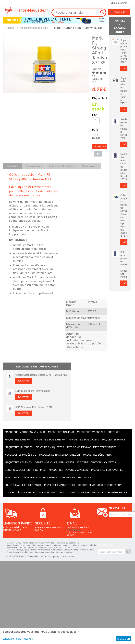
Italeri (28, 552)
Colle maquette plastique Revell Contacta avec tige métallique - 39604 (124, 214)
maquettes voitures (70, 545)
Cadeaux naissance (91, 493)
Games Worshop (71, 550)
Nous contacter (75, 530)
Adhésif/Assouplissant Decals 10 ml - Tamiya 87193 (41, 375)
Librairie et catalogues (76, 477)
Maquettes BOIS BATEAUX (50, 440)
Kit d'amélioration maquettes (97, 462)
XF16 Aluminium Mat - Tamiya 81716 (34, 407)
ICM (53, 550)
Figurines (39, 470)
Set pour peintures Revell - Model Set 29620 (124, 265)
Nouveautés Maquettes (20, 493)
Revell (27, 550)
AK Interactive (44, 550)
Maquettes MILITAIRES (19, 447)
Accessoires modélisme (34, 28)
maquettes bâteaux (52, 545)
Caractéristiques (34, 166)
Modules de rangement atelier (60, 455)
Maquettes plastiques (16, 545)
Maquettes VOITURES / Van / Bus (25, 432)
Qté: (95, 115)
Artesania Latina (87, 550)
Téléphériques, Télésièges (40, 477)
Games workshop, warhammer (54, 462)
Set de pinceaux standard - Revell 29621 (124, 129)
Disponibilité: (101, 98)
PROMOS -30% (67, 493)
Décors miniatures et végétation (100, 485)
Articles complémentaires (62, 166)
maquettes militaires (89, 545)
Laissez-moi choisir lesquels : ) (18, 639)
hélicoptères (28, 547)
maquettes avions (35, 545)
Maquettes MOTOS (114, 440)
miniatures (42, 547)
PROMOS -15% (47, 493)
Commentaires (90, 166)
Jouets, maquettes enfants (23, 485)
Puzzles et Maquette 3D (60, 485)
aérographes (61, 552)
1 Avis (95, 76)
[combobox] (79, 13)
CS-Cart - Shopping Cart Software (56, 557)
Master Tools (18, 552)
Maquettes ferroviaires (107, 470)
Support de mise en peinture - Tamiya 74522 (124, 91)
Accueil (10, 28)
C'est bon (123, 639)
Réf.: (95, 130)
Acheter (101, 146)
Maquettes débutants (97, 455)
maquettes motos (14, 547)
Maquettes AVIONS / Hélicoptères (99, 432)
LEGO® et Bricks (117, 493)
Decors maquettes (17, 470)
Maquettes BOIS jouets (84, 440)
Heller (34, 550)
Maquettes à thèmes (18, 462)
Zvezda (59, 550)
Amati (9, 552)
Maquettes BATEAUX (18, 440)
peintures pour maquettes (43, 552)
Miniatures (12, 477)
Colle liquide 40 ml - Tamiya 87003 (32, 391)
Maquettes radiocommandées (68, 470)
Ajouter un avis (97, 80)
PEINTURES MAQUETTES (50, 447)
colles (70, 552)
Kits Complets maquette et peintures (92, 447)
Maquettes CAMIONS (61, 432)
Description (12, 166)
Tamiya (20, 550)
